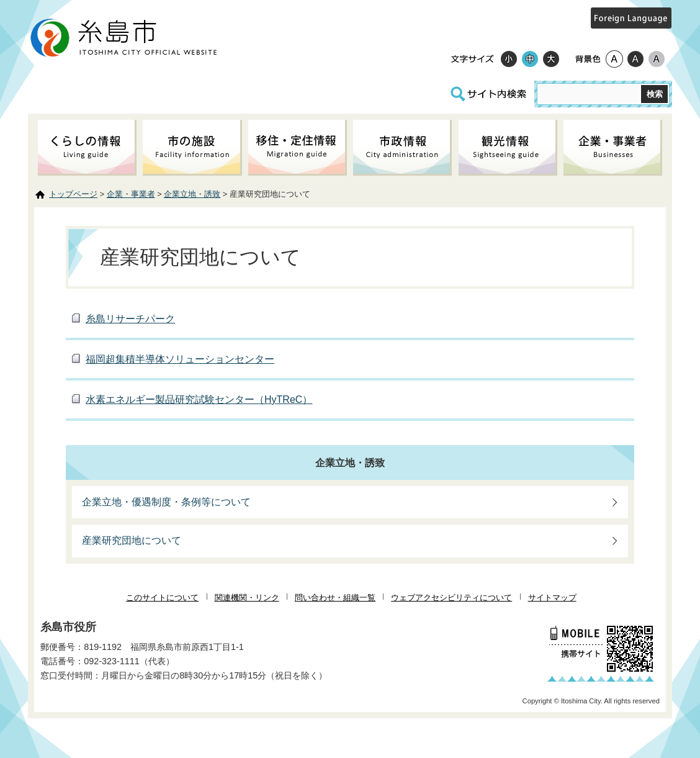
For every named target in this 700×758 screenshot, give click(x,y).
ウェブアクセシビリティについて (451, 598)
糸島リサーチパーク (130, 319)
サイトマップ (552, 598)
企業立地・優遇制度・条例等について (166, 502)
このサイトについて (162, 598)
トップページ (73, 194)
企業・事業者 (131, 194)
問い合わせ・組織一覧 (335, 598)
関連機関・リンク (247, 598)
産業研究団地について (132, 540)
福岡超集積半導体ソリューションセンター (180, 359)
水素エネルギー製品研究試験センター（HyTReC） (199, 399)
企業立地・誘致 (192, 194)
